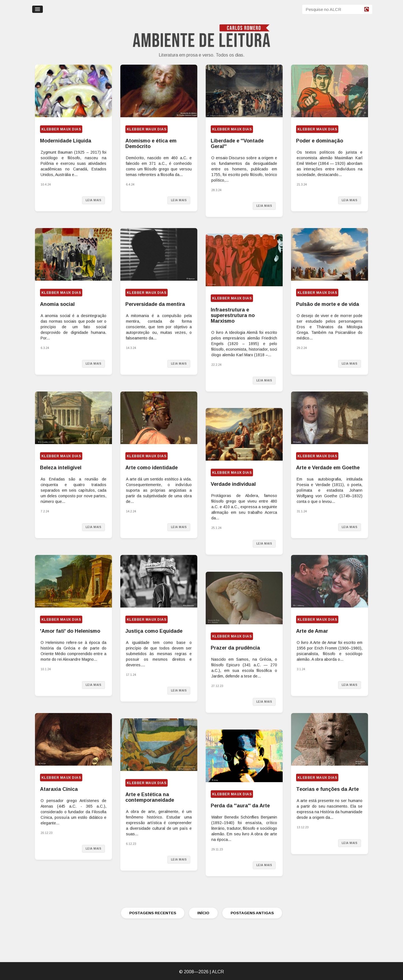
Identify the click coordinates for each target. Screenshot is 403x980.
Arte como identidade (152, 468)
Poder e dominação (320, 141)
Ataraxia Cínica (59, 789)
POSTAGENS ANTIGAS (252, 913)
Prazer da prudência (235, 648)
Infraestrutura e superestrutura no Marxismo (233, 315)
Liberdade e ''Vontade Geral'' (237, 144)
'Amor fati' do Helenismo (70, 631)
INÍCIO (203, 913)
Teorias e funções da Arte (327, 789)
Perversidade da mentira (155, 304)
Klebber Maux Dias (61, 129)
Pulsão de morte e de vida (328, 304)
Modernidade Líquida (66, 141)
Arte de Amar (312, 631)
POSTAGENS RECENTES (153, 913)
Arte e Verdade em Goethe (328, 468)
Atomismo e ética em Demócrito (151, 144)
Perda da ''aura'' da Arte (240, 806)
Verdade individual (233, 484)
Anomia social (57, 304)
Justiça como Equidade (154, 631)
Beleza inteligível (61, 468)
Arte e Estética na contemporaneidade (150, 797)
